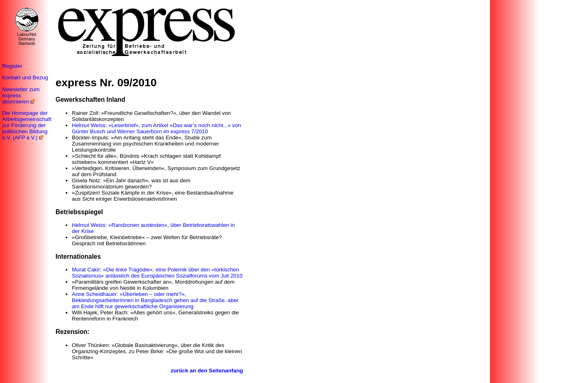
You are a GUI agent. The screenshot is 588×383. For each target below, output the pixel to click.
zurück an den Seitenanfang (207, 371)
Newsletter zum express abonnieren (21, 95)
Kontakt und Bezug (25, 77)
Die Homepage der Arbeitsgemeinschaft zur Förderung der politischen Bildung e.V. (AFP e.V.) (27, 125)
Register (12, 66)
